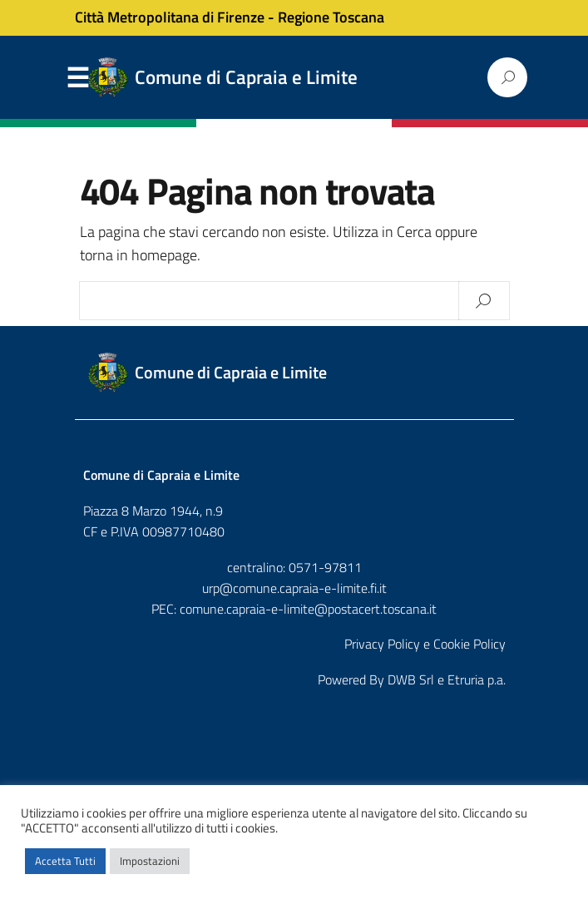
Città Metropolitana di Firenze (170, 17)
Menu (78, 78)
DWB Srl (411, 679)
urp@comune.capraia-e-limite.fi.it (294, 588)
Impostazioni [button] (150, 861)
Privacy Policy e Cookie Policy (425, 644)
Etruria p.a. (477, 679)
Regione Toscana (331, 17)
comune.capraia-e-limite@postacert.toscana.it (308, 609)
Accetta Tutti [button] (65, 861)
